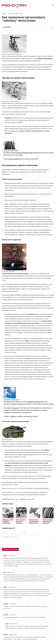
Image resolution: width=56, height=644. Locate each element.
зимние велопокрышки (45, 58)
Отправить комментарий (10, 549)
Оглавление (28, 27)
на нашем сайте (13, 159)
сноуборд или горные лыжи (35, 402)
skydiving (13, 416)
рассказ (16, 408)
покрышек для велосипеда (24, 153)
